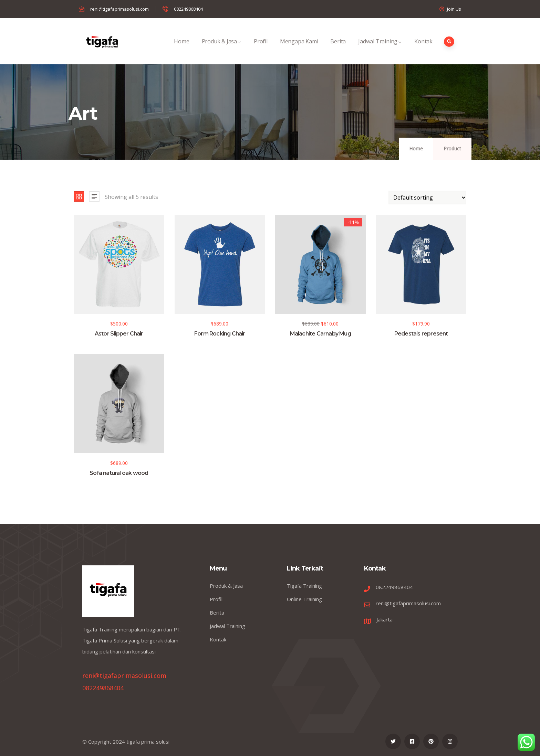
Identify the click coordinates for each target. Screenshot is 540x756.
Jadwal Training (380, 49)
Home (181, 49)
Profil (261, 49)
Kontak (423, 49)
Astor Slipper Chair (119, 334)
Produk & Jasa (222, 49)
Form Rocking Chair (220, 334)
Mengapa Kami (299, 49)
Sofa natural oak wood (119, 473)
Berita (338, 49)
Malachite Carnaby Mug (320, 334)
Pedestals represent (421, 334)
